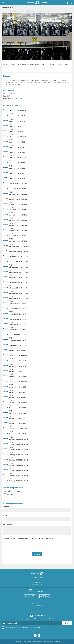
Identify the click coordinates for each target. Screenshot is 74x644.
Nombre (6, 506)
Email (5, 515)
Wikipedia (8, 494)
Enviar (67, 623)
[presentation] (19, 546)
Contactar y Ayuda (37, 609)
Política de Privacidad (23, 628)
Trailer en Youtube (11, 491)
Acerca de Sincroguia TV (37, 578)
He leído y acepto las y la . (29, 538)
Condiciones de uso (27, 538)
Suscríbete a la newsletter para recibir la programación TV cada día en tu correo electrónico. (28, 619)
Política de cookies (37, 585)
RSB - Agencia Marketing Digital (52, 641)
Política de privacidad (46, 538)
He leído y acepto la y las (23, 628)
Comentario (7, 524)
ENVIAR (37, 554)
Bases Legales (37, 628)
